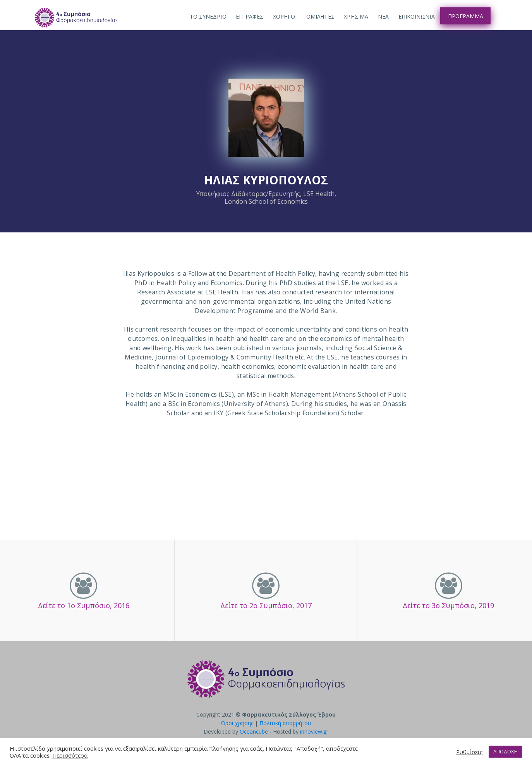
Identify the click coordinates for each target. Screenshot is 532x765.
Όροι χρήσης (237, 723)
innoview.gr (314, 731)
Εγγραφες (250, 16)
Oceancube (254, 731)
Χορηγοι (285, 16)
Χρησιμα (356, 16)
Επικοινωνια (417, 16)
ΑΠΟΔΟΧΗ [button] (505, 751)
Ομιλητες (320, 16)
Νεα (383, 16)
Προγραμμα (466, 16)
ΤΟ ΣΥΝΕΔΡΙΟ (208, 16)
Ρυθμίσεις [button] (469, 752)
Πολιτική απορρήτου (285, 723)
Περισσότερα (70, 755)
